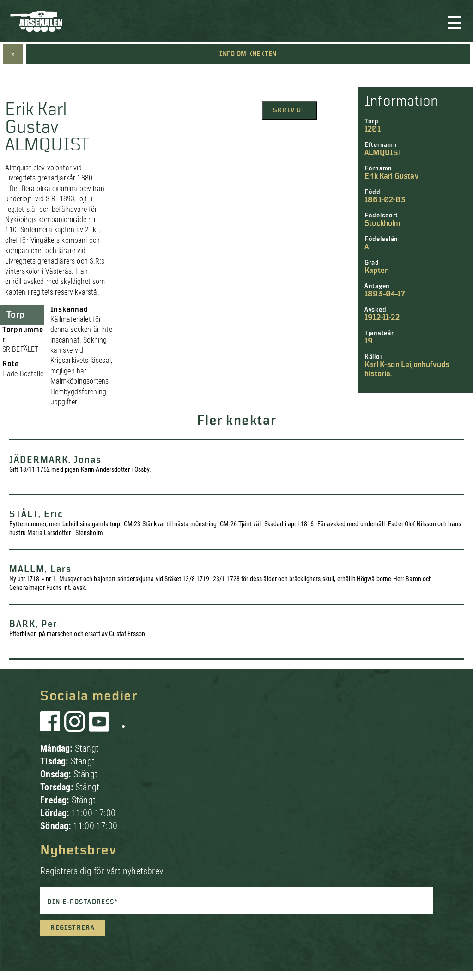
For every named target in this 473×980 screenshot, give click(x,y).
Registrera (73, 928)
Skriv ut (289, 110)
